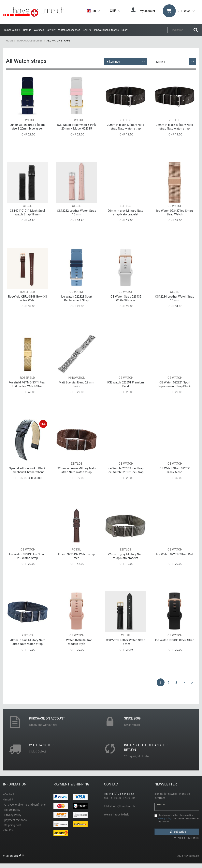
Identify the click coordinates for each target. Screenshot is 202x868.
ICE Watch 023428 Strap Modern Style (77, 642)
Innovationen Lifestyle (106, 30)
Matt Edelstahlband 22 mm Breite (76, 384)
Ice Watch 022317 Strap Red (175, 554)
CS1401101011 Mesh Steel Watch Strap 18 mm (27, 213)
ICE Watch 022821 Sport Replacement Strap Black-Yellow (174, 384)
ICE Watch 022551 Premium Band (126, 384)
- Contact (9, 794)
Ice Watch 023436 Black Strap (175, 640)
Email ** (161, 805)
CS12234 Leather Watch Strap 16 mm (175, 298)
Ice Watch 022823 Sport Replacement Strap (77, 298)
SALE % (87, 30)
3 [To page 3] (176, 683)
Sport (124, 30)
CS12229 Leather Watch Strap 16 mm (125, 642)
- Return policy (12, 810)
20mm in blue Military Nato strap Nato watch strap (28, 642)
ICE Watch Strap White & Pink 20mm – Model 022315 (77, 127)
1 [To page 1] (161, 683)
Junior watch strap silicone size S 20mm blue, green (28, 127)
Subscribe (178, 832)
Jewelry (51, 30)
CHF (115, 11)
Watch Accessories (69, 30)
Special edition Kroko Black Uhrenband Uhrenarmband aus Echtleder (27, 470)
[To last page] (192, 682)
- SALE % (8, 830)
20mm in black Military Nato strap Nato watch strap (126, 127)
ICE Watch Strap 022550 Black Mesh (175, 470)
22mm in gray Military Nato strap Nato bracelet (126, 556)
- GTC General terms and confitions (24, 805)
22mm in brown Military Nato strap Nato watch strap (77, 470)
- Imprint (8, 799)
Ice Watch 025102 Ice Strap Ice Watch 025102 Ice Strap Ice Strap (126, 470)
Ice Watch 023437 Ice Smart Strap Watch (175, 213)
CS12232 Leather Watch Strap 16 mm (77, 213)
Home (9, 41)
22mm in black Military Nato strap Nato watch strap (174, 127)
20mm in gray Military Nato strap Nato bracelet (126, 213)
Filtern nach (114, 62)
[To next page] (184, 682)
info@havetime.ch (124, 806)
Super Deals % (12, 30)
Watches (39, 30)
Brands (27, 30)
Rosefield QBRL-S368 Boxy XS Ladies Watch (28, 298)
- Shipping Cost (12, 825)
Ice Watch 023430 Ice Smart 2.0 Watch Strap (27, 556)
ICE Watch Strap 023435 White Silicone (125, 298)
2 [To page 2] (168, 683)
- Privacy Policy (12, 815)
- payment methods (15, 820)
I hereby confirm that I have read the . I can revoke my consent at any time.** (178, 819)
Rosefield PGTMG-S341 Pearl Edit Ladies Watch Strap (27, 384)
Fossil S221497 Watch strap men (77, 556)
